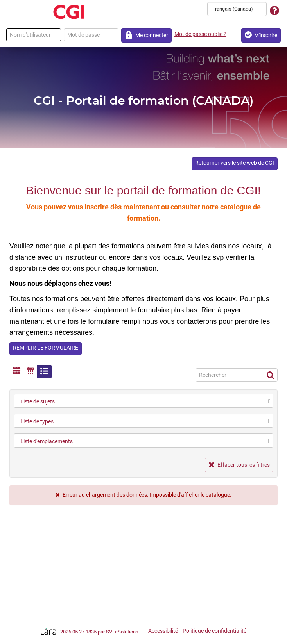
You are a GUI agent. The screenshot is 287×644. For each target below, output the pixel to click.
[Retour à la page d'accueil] (68, 12)
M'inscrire (261, 35)
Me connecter (146, 35)
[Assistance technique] (274, 11)
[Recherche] (237, 375)
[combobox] (237, 9)
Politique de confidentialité (214, 631)
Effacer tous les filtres (239, 465)
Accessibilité (163, 631)
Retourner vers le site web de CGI (235, 163)
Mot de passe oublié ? (200, 34)
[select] (269, 401)
